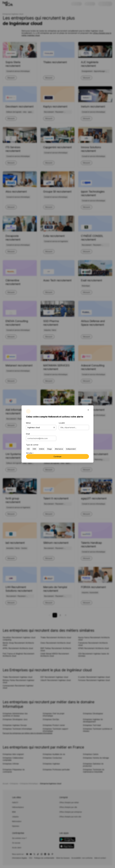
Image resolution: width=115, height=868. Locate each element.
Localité (62, 423)
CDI (28, 449)
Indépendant (71, 449)
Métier (28, 423)
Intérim (42, 449)
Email (28, 434)
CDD (34, 449)
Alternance (59, 449)
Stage (50, 449)
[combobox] (40, 438)
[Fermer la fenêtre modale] (88, 410)
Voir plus (30, 453)
